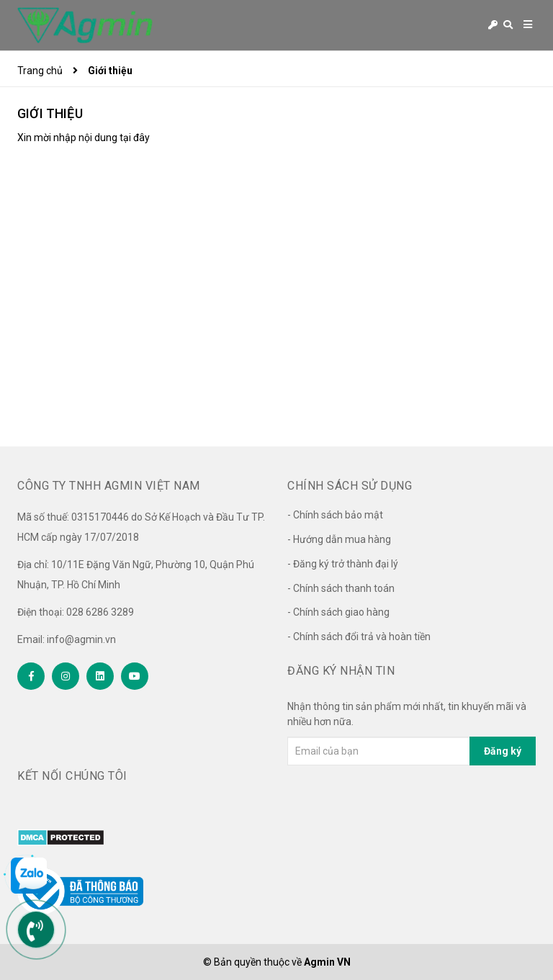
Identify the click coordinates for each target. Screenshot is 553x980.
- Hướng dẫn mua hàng (339, 539)
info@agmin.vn (81, 639)
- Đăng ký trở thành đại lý (343, 564)
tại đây (135, 138)
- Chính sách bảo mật (335, 515)
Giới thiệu (50, 113)
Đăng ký (503, 751)
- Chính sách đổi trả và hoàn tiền (359, 637)
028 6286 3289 (100, 612)
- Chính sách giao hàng (338, 612)
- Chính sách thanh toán (341, 588)
